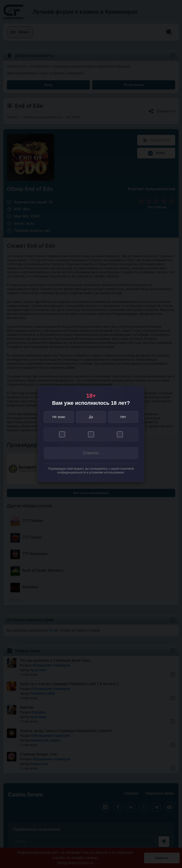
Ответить (91, 453)
